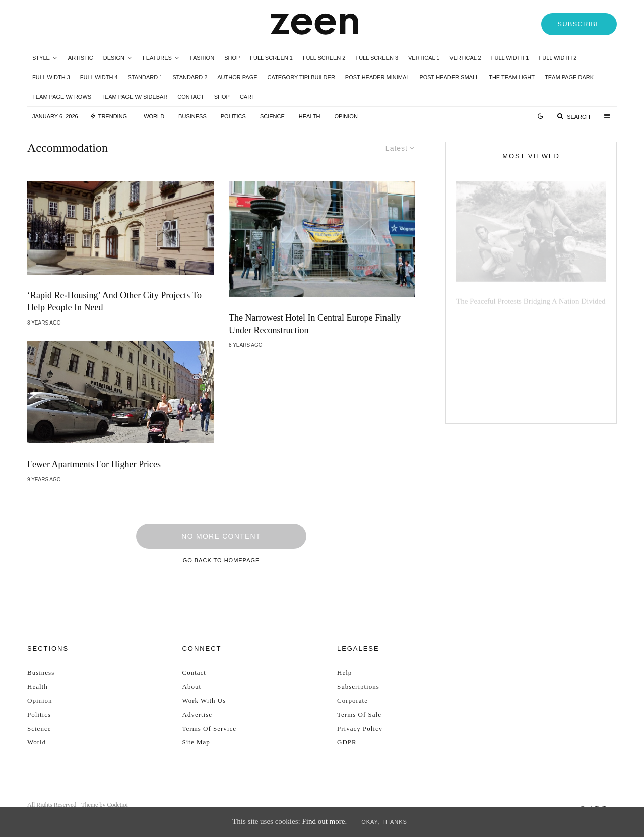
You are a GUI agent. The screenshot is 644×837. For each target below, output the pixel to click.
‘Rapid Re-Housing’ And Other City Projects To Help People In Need (114, 301)
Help (344, 672)
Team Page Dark (569, 77)
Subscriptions (358, 687)
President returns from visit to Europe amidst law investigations (549, 360)
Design (114, 58)
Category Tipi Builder (301, 77)
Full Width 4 (99, 77)
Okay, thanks (384, 822)
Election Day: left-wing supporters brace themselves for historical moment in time (548, 400)
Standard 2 (190, 77)
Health (310, 116)
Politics (233, 116)
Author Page (237, 77)
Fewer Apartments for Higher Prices (94, 465)
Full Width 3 (51, 77)
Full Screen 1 (271, 58)
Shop (232, 58)
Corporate (352, 701)
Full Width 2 (558, 58)
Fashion (202, 58)
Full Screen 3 (377, 58)
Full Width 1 (510, 58)
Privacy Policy (360, 728)
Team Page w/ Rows (62, 97)
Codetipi (117, 805)
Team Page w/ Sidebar (134, 97)
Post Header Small (449, 77)
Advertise (198, 714)
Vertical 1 (424, 58)
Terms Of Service (210, 728)
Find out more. (324, 821)
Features (157, 58)
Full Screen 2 (324, 58)
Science (272, 116)
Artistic (81, 58)
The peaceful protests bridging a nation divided (531, 295)
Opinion (346, 116)
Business (192, 116)
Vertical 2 (465, 58)
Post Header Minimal (377, 77)
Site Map (196, 742)
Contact (190, 97)
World (154, 116)
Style (41, 58)
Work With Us (204, 701)
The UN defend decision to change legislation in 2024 (540, 325)
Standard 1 (145, 77)
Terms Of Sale (359, 714)
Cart (247, 97)
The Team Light (512, 77)
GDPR (347, 742)
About (192, 687)
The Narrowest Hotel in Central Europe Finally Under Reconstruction (315, 324)
